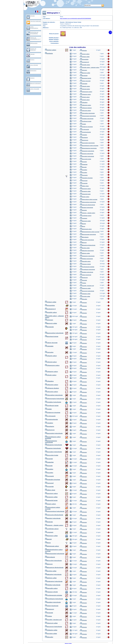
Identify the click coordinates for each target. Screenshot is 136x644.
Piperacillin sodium (85, 261)
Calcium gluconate (85, 81)
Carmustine (49, 352)
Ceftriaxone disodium (86, 108)
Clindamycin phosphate (86, 127)
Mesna (83, 226)
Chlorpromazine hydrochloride (88, 116)
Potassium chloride (85, 264)
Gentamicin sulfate (85, 191)
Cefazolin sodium (85, 86)
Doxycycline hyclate (86, 159)
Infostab (32, 16)
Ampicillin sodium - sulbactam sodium (90, 68)
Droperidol (83, 162)
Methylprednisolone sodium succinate (90, 232)
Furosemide (84, 183)
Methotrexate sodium (86, 229)
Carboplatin (84, 84)
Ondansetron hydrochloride (87, 256)
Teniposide (83, 280)
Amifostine (83, 51)
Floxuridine (84, 173)
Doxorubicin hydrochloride (87, 156)
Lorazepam (84, 218)
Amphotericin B (85, 62)
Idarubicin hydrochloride (87, 208)
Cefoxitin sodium (85, 97)
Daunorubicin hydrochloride (87, 143)
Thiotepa (83, 283)
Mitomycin (83, 243)
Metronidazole (84, 237)
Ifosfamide (83, 210)
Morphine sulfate (85, 248)
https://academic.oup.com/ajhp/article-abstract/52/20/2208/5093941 (76, 19)
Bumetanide (84, 76)
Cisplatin (83, 124)
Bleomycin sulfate (85, 73)
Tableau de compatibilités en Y (35, 38)
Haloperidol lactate (85, 194)
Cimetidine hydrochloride (87, 119)
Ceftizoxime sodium (86, 105)
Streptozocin (84, 278)
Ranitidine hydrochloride (87, 272)
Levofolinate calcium (86, 216)
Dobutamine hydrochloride (87, 151)
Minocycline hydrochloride (87, 240)
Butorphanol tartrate (86, 78)
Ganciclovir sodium (85, 189)
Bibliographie (34, 43)
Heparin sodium (85, 197)
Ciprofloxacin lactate (86, 121)
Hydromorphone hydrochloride (88, 202)
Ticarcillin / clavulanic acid (87, 286)
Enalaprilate (84, 164)
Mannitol (83, 224)
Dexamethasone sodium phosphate (89, 146)
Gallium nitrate (84, 186)
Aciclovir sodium (51, 50)
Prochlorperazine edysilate (87, 267)
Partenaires (33, 71)
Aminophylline (84, 59)
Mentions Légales (68, 644)
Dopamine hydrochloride (87, 154)
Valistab (32, 54)
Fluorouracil (84, 181)
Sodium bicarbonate (86, 275)
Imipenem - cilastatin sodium (88, 213)
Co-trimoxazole (85, 129)
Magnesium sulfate (85, 221)
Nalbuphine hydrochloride (87, 251)
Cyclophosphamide (85, 132)
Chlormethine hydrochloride (87, 113)
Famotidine (84, 170)
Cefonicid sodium (85, 89)
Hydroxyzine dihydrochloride (88, 205)
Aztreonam (84, 70)
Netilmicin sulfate (85, 253)
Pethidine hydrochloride (86, 259)
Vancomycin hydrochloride (87, 291)
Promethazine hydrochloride (87, 270)
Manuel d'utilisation (35, 83)
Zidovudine (84, 299)
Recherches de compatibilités (34, 33)
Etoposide (83, 167)
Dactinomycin (84, 140)
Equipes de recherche (33, 49)
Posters (32, 60)
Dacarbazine (84, 138)
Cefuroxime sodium (85, 111)
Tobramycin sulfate (85, 288)
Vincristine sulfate (85, 296)
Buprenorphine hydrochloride (54, 333)
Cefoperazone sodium (86, 92)
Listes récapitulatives (34, 27)
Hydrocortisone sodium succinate (89, 199)
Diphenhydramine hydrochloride (88, 148)
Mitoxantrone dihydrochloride (88, 245)
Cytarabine (84, 135)
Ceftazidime (84, 103)
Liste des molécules (36, 21)
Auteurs (32, 78)
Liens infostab (34, 65)
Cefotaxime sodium (85, 94)
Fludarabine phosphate (86, 178)
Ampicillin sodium (85, 65)
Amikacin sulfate (85, 57)
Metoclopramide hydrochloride (88, 235)
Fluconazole (84, 175)
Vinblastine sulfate (85, 294)
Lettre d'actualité (35, 89)
